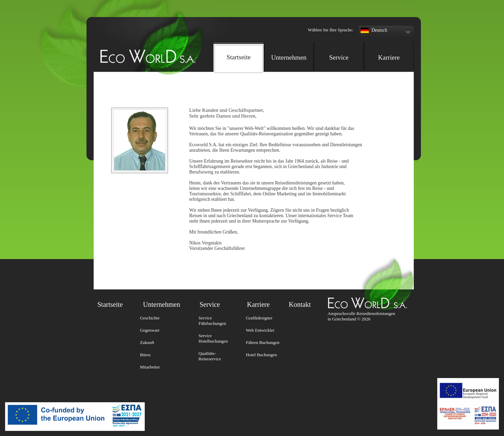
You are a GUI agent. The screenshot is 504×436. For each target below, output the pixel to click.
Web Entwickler (260, 330)
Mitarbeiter (150, 367)
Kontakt (300, 304)
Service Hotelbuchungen (213, 338)
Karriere (389, 57)
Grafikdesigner (259, 318)
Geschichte (150, 318)
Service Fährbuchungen (212, 321)
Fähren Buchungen (263, 342)
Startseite (110, 304)
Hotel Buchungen (261, 355)
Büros (145, 355)
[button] (313, 14)
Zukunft (147, 342)
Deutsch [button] (386, 31)
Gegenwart (150, 330)
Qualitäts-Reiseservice (210, 356)
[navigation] (314, 56)
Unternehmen (289, 57)
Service (339, 57)
